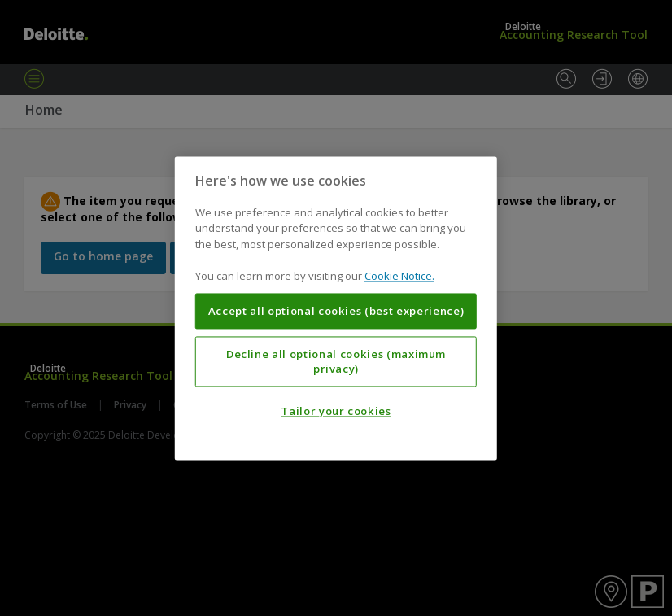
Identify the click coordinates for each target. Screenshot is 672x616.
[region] (336, 308)
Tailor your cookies (336, 411)
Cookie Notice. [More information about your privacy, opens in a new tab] (399, 277)
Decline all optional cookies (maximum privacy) (336, 361)
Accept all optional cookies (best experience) (336, 311)
